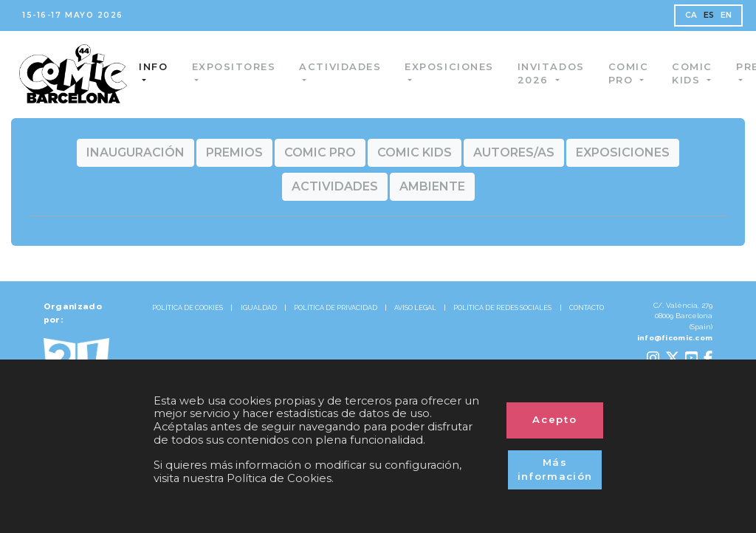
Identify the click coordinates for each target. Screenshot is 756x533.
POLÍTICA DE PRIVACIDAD (336, 308)
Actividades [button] (341, 67)
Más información (555, 470)
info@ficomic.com (675, 338)
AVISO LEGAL (415, 308)
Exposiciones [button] (450, 67)
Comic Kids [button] (693, 73)
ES (709, 15)
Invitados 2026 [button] (552, 73)
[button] (135, 153)
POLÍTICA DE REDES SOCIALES (502, 308)
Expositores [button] (235, 67)
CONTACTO (587, 308)
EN (726, 15)
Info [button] (154, 67)
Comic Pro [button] (629, 73)
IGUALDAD (259, 308)
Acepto (555, 419)
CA (691, 15)
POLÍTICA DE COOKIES (188, 308)
